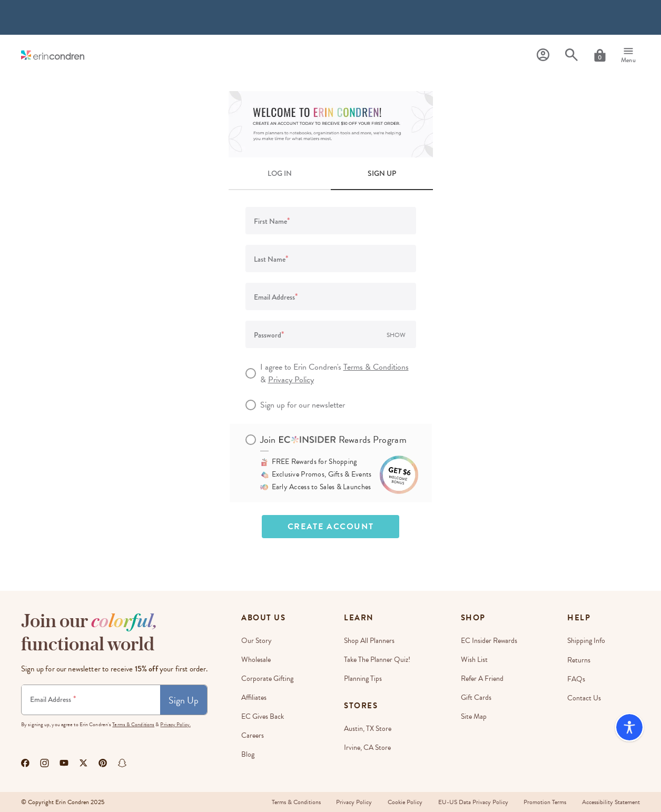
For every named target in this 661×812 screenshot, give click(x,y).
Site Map (474, 716)
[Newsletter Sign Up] (91, 700)
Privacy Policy (291, 380)
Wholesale (256, 660)
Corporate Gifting (267, 679)
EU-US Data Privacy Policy (473, 802)
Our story (256, 641)
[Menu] (628, 55)
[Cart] (600, 55)
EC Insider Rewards (489, 641)
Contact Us (584, 697)
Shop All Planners (369, 641)
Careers (253, 735)
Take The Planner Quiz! (377, 660)
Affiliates (254, 697)
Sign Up (184, 700)
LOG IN (280, 173)
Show (396, 335)
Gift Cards (476, 697)
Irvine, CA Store (367, 747)
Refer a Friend (482, 679)
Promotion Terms (545, 802)
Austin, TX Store (368, 729)
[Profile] (543, 55)
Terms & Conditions (376, 367)
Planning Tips (363, 679)
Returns (579, 660)
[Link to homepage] (53, 55)
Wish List (474, 660)
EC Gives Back (263, 716)
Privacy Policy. (175, 724)
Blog (248, 754)
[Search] (571, 55)
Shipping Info (586, 641)
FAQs (576, 679)
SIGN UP (382, 173)
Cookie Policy (405, 802)
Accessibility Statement (611, 802)
